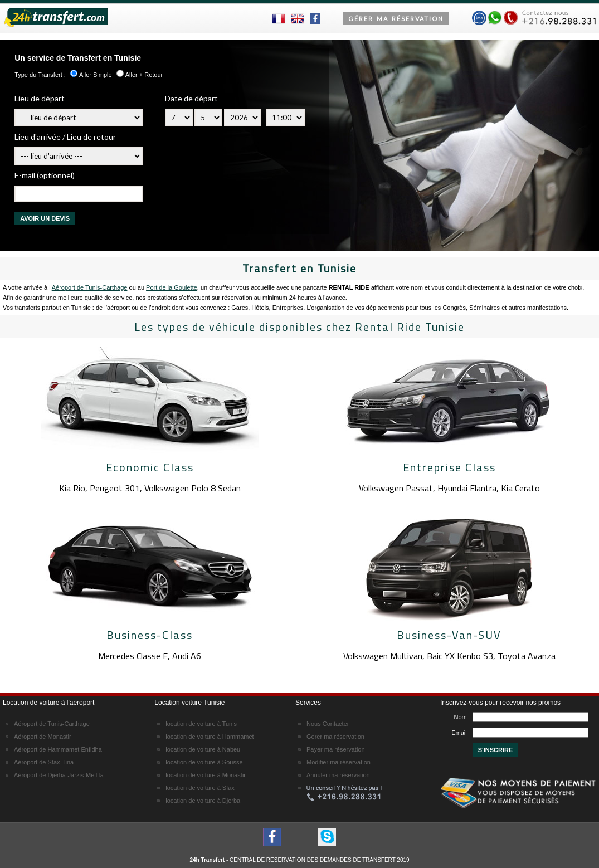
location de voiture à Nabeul (203, 749)
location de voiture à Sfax (200, 788)
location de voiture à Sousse (204, 762)
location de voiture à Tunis (201, 724)
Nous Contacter (328, 724)
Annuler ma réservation (338, 775)
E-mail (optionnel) (45, 175)
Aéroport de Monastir (43, 737)
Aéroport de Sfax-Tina (44, 762)
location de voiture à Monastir (206, 775)
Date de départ (191, 98)
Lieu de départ (40, 98)
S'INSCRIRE (496, 750)
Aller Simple (96, 75)
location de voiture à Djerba (203, 801)
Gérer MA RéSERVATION (396, 19)
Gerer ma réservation (335, 737)
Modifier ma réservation (339, 762)
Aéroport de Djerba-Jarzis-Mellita (59, 775)
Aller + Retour (144, 75)
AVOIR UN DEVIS (45, 218)
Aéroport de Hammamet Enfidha (58, 749)
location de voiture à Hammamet (210, 737)
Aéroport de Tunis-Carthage (90, 287)
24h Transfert (207, 860)
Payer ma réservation (336, 749)
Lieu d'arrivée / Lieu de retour (65, 137)
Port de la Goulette (172, 287)
